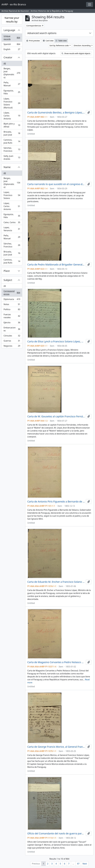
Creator (8, 57)
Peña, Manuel (12, 84)
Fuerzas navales (12, 316)
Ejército (12, 323)
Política (12, 310)
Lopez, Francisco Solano (12, 195)
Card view (48, 41)
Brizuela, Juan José (12, 133)
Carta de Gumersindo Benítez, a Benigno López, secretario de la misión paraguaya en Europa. (56, 113)
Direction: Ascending (82, 45)
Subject (8, 280)
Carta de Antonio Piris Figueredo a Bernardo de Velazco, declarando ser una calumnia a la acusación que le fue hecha (56, 502)
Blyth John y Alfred (12, 125)
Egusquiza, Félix (12, 92)
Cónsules (12, 336)
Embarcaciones (12, 329)
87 (78, 864)
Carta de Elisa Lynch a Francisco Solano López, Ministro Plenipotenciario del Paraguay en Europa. (56, 341)
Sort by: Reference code (59, 45)
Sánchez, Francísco (12, 149)
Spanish (12, 45)
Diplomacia (12, 300)
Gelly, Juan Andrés (12, 157)
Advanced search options (42, 33)
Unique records (12, 38)
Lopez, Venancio (12, 229)
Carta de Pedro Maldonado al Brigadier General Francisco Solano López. (56, 265)
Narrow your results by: (12, 20)
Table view (61, 41)
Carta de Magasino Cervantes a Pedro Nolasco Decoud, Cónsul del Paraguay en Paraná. (56, 662)
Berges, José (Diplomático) (12, 73)
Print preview (33, 41)
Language (9, 30)
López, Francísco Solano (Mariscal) (12, 103)
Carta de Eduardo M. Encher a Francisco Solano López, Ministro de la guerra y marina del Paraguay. (56, 582)
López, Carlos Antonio (12, 116)
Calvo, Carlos (12, 223)
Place (7, 271)
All (5, 63)
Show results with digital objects (76, 53)
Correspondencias (12, 293)
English (12, 50)
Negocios (12, 346)
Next (85, 864)
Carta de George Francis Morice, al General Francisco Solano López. (56, 747)
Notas (12, 305)
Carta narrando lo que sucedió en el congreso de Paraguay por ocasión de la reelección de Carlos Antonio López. (56, 184)
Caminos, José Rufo (12, 141)
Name (7, 167)
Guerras (12, 341)
